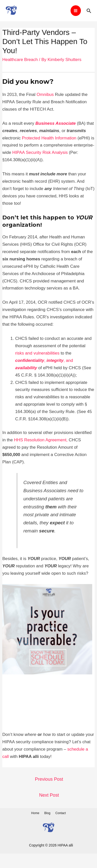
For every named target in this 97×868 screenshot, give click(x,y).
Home (35, 813)
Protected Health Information (49, 138)
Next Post (49, 795)
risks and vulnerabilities (37, 353)
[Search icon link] (89, 11)
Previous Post (49, 779)
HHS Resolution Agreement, (41, 440)
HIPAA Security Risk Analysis (40, 152)
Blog (47, 813)
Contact (61, 813)
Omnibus (45, 95)
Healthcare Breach (20, 60)
